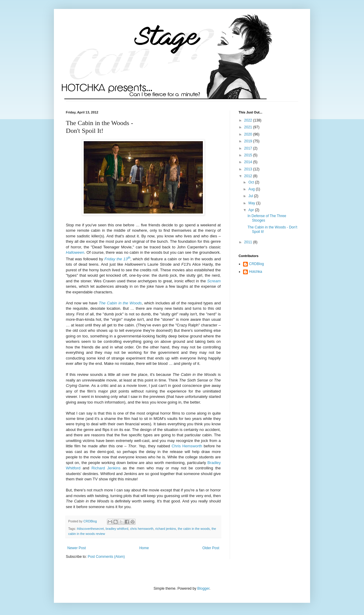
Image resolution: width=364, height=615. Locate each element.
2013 (249, 169)
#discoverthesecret (90, 529)
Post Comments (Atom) (106, 557)
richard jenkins (166, 529)
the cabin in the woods (194, 529)
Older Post (211, 548)
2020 (249, 134)
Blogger (203, 588)
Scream (214, 281)
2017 (249, 148)
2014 (249, 162)
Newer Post (77, 548)
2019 (249, 141)
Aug (252, 189)
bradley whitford (117, 529)
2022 (249, 120)
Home (144, 548)
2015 (249, 155)
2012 (249, 176)
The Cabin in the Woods (120, 303)
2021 (249, 127)
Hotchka (256, 272)
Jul (251, 196)
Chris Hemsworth (187, 446)
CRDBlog (256, 264)
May (252, 203)
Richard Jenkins (106, 468)
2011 (249, 242)
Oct (252, 182)
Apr (252, 210)
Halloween (75, 252)
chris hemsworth (142, 529)
